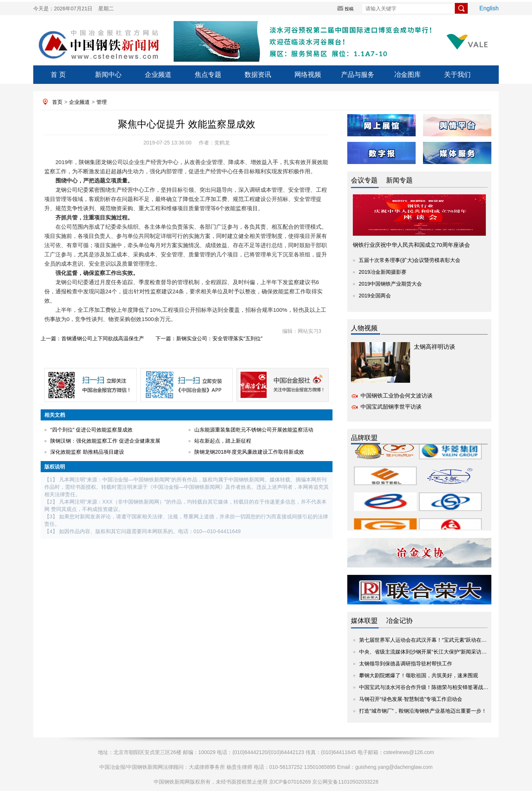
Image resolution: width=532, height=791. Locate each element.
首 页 (58, 75)
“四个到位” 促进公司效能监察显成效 (91, 430)
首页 (57, 102)
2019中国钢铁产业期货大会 (390, 284)
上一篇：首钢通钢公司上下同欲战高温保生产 (92, 338)
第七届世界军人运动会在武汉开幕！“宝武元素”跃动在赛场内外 (431, 640)
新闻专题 (399, 180)
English (489, 8)
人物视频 (364, 328)
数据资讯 (258, 75)
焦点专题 (208, 75)
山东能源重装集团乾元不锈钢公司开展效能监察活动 (254, 430)
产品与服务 (358, 75)
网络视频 (308, 75)
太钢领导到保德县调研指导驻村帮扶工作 (406, 664)
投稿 (349, 9)
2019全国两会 (375, 296)
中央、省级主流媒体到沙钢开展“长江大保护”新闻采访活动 (425, 652)
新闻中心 (108, 75)
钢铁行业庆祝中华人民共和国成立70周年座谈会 (411, 245)
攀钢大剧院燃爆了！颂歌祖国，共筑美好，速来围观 (419, 675)
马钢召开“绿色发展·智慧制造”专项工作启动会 (411, 699)
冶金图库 (407, 75)
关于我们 (457, 75)
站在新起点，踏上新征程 (223, 441)
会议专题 (364, 180)
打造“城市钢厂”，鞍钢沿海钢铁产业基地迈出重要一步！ (423, 711)
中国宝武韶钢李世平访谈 (391, 407)
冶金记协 (399, 621)
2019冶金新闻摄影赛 (383, 272)
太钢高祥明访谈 (434, 347)
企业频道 (158, 75)
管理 (102, 102)
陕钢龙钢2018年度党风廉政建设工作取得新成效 (249, 452)
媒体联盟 (364, 621)
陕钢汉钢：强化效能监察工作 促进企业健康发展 (105, 441)
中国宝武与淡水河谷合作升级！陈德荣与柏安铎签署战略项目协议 (434, 687)
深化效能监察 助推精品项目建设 (87, 452)
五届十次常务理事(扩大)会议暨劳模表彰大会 (410, 260)
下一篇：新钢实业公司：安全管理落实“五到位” (209, 338)
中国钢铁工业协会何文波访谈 (397, 395)
